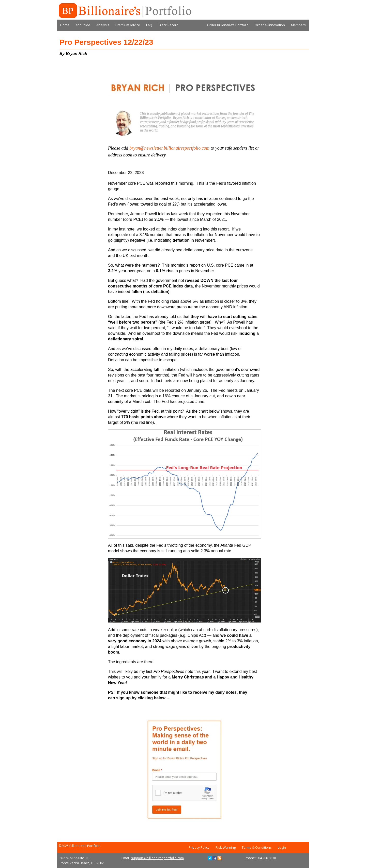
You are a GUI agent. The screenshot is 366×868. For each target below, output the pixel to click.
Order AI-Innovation (270, 25)
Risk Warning (226, 847)
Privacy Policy (199, 847)
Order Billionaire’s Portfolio (228, 25)
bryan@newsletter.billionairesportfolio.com (169, 148)
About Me (83, 25)
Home (65, 25)
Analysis (103, 25)
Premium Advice (128, 25)
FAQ (149, 25)
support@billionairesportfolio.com (157, 858)
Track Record (168, 25)
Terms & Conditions (257, 847)
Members (298, 25)
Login (282, 847)
